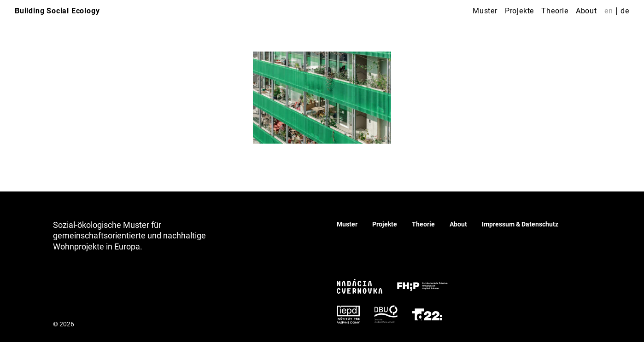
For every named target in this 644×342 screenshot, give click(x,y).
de (625, 11)
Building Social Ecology (57, 11)
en (609, 11)
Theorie (555, 11)
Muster (485, 11)
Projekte (519, 11)
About (586, 11)
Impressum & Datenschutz (520, 224)
